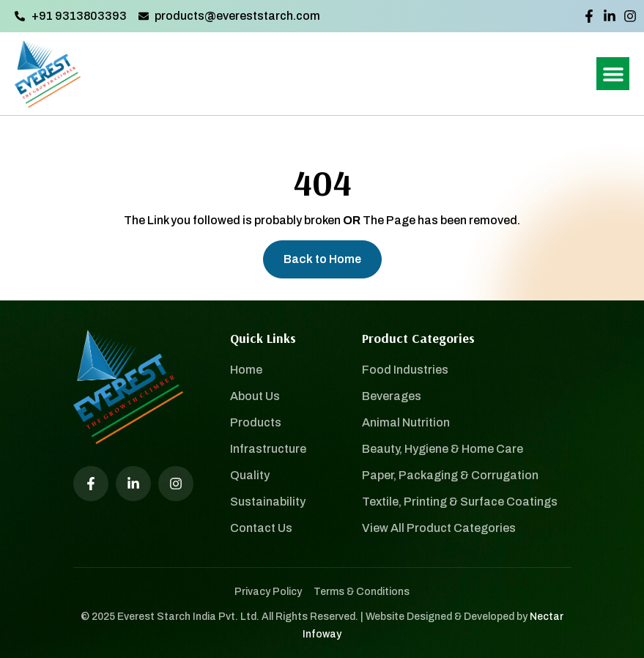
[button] (613, 74)
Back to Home (322, 259)
